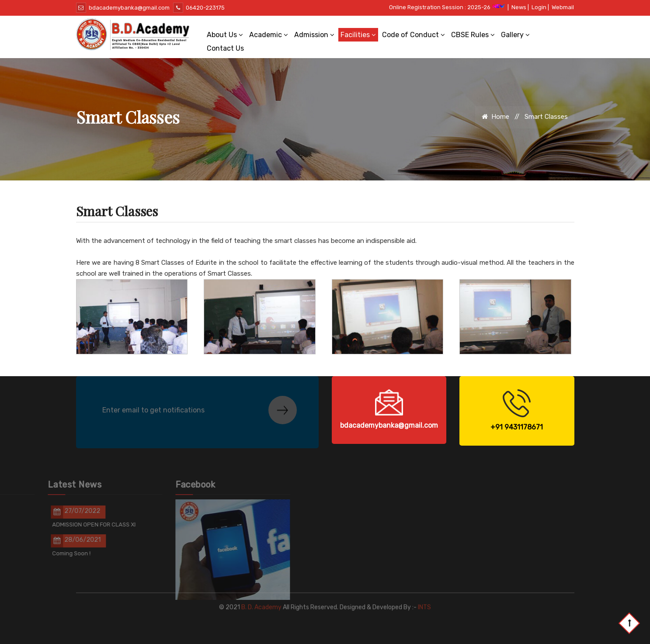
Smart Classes (546, 117)
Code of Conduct (414, 35)
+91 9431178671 (517, 427)
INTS (424, 597)
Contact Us (225, 48)
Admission (314, 35)
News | (520, 7)
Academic (269, 35)
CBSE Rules (473, 35)
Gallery (515, 35)
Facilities (358, 35)
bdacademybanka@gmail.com (123, 8)
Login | (540, 7)
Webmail (563, 7)
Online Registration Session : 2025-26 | (449, 7)
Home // (502, 117)
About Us (225, 35)
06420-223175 (199, 8)
